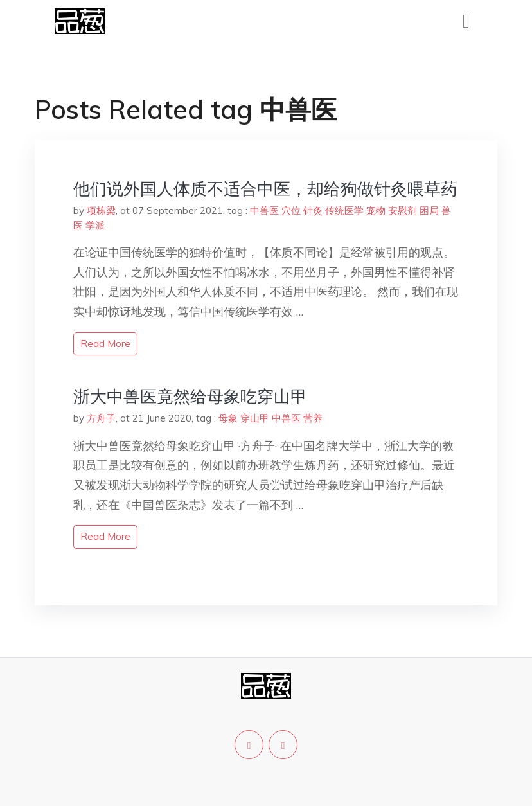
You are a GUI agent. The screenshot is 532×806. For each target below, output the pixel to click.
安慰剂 (403, 210)
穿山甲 (255, 418)
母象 (228, 418)
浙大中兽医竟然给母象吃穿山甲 (190, 396)
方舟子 (101, 418)
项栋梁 (101, 210)
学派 (95, 225)
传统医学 (344, 210)
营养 (313, 418)
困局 (429, 210)
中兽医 (264, 210)
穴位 (291, 210)
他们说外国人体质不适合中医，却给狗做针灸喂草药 (265, 189)
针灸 (313, 210)
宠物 (376, 210)
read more (105, 344)
